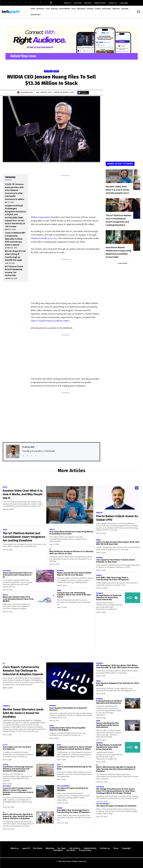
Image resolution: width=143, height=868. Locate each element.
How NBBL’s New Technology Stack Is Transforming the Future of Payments (113, 579)
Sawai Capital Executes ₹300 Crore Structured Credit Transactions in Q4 (18, 575)
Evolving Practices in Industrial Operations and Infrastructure (109, 702)
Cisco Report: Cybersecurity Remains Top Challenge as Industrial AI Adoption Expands (20, 674)
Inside (59, 591)
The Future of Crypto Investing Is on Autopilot (116, 806)
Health (52, 530)
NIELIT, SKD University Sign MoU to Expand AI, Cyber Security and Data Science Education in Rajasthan (18, 816)
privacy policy (73, 327)
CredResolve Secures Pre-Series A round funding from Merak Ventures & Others (74, 748)
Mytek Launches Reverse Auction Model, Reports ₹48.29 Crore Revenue (74, 574)
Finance (99, 575)
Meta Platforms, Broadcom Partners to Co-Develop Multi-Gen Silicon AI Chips (71, 552)
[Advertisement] (123, 120)
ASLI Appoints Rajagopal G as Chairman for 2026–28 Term (118, 684)
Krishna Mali (28, 92)
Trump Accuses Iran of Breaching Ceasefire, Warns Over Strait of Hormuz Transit (74, 595)
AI (50, 549)
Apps (5, 487)
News (56, 71)
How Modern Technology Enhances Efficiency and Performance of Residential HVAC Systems (18, 769)
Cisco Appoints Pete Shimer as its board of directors (68, 709)
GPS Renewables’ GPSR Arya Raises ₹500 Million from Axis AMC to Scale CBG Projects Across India (117, 666)
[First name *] (65, 298)
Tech (5, 530)
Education (100, 787)
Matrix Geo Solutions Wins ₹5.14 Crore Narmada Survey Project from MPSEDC (18, 599)
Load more (123, 263)
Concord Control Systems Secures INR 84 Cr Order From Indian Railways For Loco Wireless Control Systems (18, 791)
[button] (139, 12)
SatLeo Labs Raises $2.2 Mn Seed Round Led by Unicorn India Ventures (108, 725)
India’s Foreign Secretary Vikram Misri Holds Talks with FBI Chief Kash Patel (118, 543)
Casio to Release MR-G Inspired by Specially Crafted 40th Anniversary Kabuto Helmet (15, 239)
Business (48, 71)
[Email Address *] (65, 309)
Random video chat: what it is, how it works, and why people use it (118, 190)
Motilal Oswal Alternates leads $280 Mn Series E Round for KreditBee (22, 713)
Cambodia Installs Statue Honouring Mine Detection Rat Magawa (67, 729)
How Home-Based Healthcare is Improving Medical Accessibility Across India (71, 533)
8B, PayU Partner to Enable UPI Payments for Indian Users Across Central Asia (109, 597)
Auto (5, 745)
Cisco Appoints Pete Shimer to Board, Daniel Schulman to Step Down (115, 561)
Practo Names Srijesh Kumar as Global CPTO (113, 518)
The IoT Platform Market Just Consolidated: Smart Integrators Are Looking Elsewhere (22, 539)
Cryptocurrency (63, 786)
